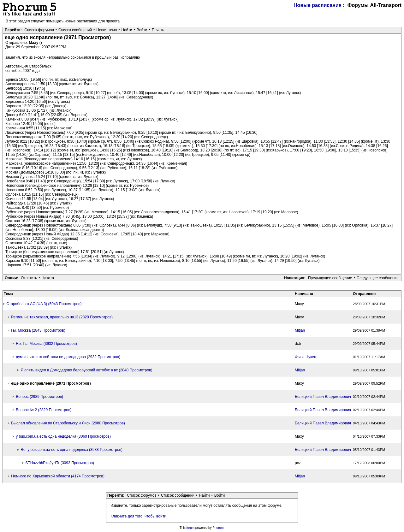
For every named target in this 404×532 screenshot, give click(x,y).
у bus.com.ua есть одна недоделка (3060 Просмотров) (63, 436)
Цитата (48, 278)
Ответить (29, 278)
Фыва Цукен (306, 357)
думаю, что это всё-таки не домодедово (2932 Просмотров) (68, 357)
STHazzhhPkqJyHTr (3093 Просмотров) (59, 463)
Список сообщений (75, 30)
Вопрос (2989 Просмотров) (39, 397)
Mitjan (300, 330)
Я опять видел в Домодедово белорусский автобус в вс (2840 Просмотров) (86, 370)
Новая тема (107, 30)
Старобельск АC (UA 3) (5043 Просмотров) (44, 304)
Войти (142, 30)
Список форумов (39, 30)
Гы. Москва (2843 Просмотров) (38, 330)
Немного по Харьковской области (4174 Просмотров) (58, 476)
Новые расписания (318, 5)
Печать (158, 30)
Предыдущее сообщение (330, 278)
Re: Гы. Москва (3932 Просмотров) (46, 344)
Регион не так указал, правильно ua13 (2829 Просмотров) (62, 317)
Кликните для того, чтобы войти (138, 516)
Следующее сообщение (378, 278)
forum (191, 528)
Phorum (218, 528)
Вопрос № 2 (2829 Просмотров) (44, 410)
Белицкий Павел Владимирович (323, 397)
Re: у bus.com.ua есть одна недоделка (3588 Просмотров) (71, 450)
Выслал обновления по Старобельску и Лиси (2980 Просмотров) (68, 423)
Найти (127, 30)
